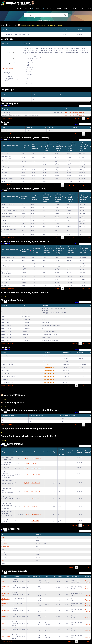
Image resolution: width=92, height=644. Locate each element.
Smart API (51, 9)
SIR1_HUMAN (36, 483)
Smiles (12, 69)
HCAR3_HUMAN (36, 463)
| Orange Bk (52, 26)
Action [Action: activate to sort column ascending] (48, 452)
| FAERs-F (41, 26)
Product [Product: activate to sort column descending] (5, 576)
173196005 (5, 543)
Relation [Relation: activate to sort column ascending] (47, 353)
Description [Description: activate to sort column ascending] (46, 305)
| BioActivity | (58, 26)
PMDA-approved (56, 18)
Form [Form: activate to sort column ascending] (47, 576)
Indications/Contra (34, 26)
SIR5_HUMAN (36, 506)
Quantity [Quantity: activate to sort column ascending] (59, 576)
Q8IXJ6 (26, 491)
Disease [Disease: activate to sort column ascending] (5, 353)
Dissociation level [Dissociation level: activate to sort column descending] (8, 415)
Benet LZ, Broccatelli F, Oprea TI (75, 112)
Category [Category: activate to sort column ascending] (16, 576)
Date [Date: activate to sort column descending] (4, 127)
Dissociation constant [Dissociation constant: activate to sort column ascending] (37, 415)
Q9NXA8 (27, 506)
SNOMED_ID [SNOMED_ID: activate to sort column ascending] (67, 353)
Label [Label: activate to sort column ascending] (87, 576)
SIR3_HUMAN (36, 499)
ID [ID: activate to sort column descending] (3, 534)
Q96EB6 (27, 483)
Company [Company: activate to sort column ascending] (51, 127)
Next (88, 118)
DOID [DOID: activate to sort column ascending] (81, 353)
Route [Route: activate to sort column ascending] (67, 576)
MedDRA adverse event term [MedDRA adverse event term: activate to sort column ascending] (10, 147)
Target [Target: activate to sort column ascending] (4, 452)
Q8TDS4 (27, 459)
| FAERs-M (46, 26)
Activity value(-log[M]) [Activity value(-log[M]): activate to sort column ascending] (61, 452)
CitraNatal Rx (5, 610)
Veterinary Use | (25, 26)
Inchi (9, 69)
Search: (83, 106)
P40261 (26, 468)
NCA (3, 537)
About (66, 9)
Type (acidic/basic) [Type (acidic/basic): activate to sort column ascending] (69, 415)
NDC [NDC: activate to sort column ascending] (40, 576)
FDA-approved (39, 18)
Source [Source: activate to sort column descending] (4, 305)
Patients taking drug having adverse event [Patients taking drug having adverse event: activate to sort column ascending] (48, 147)
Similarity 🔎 (40, 9)
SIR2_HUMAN (36, 491)
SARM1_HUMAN (36, 514)
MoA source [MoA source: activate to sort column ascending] (88, 452)
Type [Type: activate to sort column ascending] (54, 452)
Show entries (6, 106)
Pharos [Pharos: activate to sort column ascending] (27, 452)
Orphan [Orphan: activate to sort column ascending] (75, 127)
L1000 (83, 9)
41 (83, 238)
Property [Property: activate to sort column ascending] (5, 109)
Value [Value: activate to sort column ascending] (56, 109)
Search (20, 9)
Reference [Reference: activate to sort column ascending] (70, 109)
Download (74, 9)
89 (83, 289)
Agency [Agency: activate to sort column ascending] (29, 127)
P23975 (53, 20)
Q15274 (26, 475)
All (33, 18)
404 (3, 561)
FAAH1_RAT (35, 521)
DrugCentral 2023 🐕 (20, 3)
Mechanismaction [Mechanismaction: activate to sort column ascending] (71, 452)
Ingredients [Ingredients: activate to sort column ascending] (32, 576)
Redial (59, 9)
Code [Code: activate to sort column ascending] (25, 305)
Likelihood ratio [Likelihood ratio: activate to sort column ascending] (26, 147)
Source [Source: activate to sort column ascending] (39, 534)
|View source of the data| (29, 348)
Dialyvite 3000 (6, 636)
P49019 (26, 463)
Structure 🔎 (29, 9)
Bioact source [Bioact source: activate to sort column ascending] (80, 452)
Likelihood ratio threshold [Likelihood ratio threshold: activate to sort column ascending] (36, 147)
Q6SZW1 (27, 514)
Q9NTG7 (27, 499)
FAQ (89, 9)
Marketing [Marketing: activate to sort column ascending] (75, 576)
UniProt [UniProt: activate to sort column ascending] (35, 452)
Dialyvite (4, 623)
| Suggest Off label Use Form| (17, 348)
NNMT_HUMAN (36, 468)
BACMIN (4, 581)
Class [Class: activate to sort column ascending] (18, 452)
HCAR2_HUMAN (36, 459)
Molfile (5, 69)
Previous (78, 118)
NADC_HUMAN (36, 475)
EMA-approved (47, 18)
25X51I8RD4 (5, 546)
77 (83, 185)
